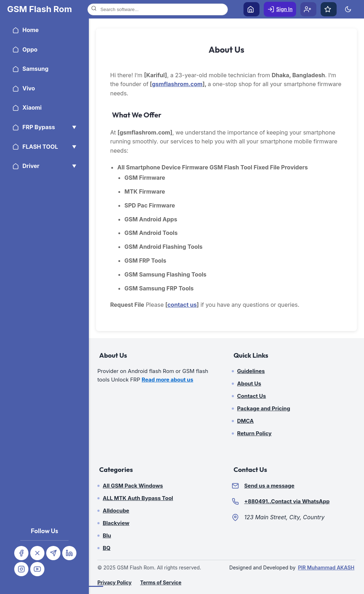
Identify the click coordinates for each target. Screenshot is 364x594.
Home (26, 30)
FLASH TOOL (44, 147)
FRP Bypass (44, 127)
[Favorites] (329, 9)
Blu (107, 535)
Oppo (25, 49)
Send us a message (269, 486)
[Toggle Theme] (349, 9)
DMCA (245, 421)
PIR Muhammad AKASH (326, 567)
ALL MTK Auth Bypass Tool (138, 498)
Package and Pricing (264, 408)
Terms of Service (161, 582)
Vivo (24, 88)
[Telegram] (53, 553)
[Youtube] (37, 569)
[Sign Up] (308, 9)
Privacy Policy (114, 582)
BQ (107, 548)
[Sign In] (280, 9)
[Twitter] (37, 553)
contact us (182, 305)
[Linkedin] (69, 553)
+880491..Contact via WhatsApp (287, 501)
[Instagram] (21, 569)
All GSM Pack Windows (133, 486)
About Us (249, 383)
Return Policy (254, 433)
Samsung (30, 69)
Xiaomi (27, 107)
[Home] (39, 9)
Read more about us (168, 380)
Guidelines (251, 371)
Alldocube (116, 511)
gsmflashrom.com (177, 84)
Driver (44, 166)
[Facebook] (21, 553)
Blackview (116, 523)
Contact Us (251, 396)
